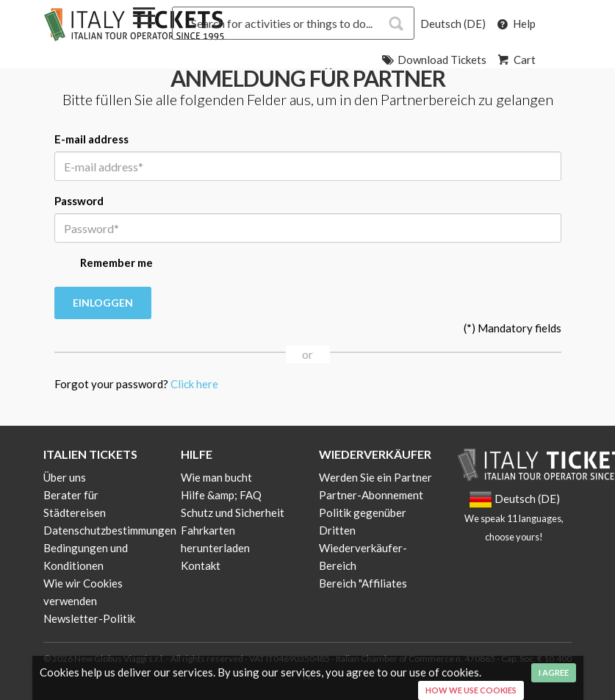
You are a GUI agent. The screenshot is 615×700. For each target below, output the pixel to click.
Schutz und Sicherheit (233, 512)
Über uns (65, 477)
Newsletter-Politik (89, 618)
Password (79, 201)
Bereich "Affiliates (363, 583)
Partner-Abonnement (371, 495)
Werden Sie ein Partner (375, 477)
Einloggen (103, 303)
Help (515, 24)
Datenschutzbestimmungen (110, 530)
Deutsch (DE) (453, 24)
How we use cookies (471, 690)
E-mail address (91, 139)
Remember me (104, 264)
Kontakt (201, 565)
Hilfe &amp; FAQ (221, 495)
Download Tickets (433, 60)
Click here (194, 384)
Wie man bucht (216, 477)
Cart (516, 60)
